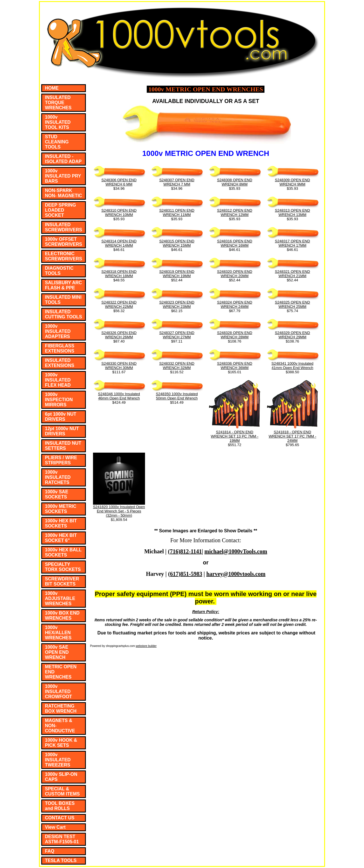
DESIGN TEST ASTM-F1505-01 (62, 839)
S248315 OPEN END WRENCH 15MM (177, 243)
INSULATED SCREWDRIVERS (64, 227)
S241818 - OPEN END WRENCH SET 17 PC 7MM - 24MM (292, 436)
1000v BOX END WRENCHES (62, 616)
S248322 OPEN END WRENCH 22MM (119, 304)
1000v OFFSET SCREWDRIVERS (64, 242)
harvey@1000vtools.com (236, 574)
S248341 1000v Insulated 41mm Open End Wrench (292, 366)
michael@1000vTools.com (236, 551)
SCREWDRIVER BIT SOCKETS (62, 581)
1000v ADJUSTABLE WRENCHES (60, 598)
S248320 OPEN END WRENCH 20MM (235, 274)
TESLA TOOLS (61, 860)
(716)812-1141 (185, 551)
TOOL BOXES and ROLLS (60, 806)
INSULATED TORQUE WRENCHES (58, 103)
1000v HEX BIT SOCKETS (61, 523)
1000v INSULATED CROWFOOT (58, 691)
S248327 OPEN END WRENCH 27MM (177, 335)
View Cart (55, 827)
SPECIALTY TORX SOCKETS (63, 567)
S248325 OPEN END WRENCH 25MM (293, 304)
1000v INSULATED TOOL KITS (58, 122)
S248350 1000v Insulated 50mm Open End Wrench (177, 396)
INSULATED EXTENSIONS (60, 363)
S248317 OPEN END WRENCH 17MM (293, 243)
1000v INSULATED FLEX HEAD (58, 380)
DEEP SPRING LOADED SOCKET (60, 210)
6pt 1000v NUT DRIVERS (61, 417)
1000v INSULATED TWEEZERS (58, 760)
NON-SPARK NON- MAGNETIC (64, 193)
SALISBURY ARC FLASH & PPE (63, 285)
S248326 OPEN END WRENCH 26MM (119, 335)
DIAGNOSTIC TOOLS (59, 271)
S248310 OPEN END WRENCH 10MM (119, 213)
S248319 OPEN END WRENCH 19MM (177, 274)
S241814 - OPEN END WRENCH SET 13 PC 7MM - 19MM (234, 436)
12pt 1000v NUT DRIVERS (62, 431)
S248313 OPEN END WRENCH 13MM (293, 213)
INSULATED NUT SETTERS (63, 446)
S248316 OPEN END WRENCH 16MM (235, 243)
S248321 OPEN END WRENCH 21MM (293, 274)
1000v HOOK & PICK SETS (61, 743)
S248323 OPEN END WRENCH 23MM (177, 304)
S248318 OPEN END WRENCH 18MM (119, 274)
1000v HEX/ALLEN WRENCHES (58, 633)
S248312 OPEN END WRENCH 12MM (235, 213)
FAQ (50, 851)
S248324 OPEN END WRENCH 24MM (235, 304)
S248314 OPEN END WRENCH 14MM (119, 243)
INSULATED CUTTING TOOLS (63, 314)
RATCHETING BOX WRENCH (61, 709)
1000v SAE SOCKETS (57, 494)
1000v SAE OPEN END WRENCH (57, 652)
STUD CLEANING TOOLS (57, 142)
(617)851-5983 (185, 574)
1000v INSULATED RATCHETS (58, 477)
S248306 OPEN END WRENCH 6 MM (119, 182)
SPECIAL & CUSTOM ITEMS (62, 791)
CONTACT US (60, 818)
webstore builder (146, 646)
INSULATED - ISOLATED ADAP (63, 159)
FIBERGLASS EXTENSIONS (60, 348)
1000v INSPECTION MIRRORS (59, 400)
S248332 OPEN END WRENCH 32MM (177, 366)
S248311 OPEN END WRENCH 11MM (177, 213)
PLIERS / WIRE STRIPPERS (61, 460)
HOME (52, 88)
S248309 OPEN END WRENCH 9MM (293, 182)
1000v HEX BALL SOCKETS (63, 552)
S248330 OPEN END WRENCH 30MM (119, 366)
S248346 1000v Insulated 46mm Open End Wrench (119, 396)
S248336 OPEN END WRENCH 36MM (235, 366)
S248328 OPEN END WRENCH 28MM (235, 335)
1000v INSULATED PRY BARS (63, 176)
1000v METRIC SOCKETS (61, 509)
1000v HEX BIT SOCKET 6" (61, 538)
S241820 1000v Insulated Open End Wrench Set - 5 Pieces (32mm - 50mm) (119, 511)
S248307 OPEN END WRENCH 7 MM (177, 182)
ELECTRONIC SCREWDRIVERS (64, 256)
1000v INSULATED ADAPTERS (58, 331)
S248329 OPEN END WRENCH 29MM (293, 335)
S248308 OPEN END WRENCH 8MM (235, 182)
